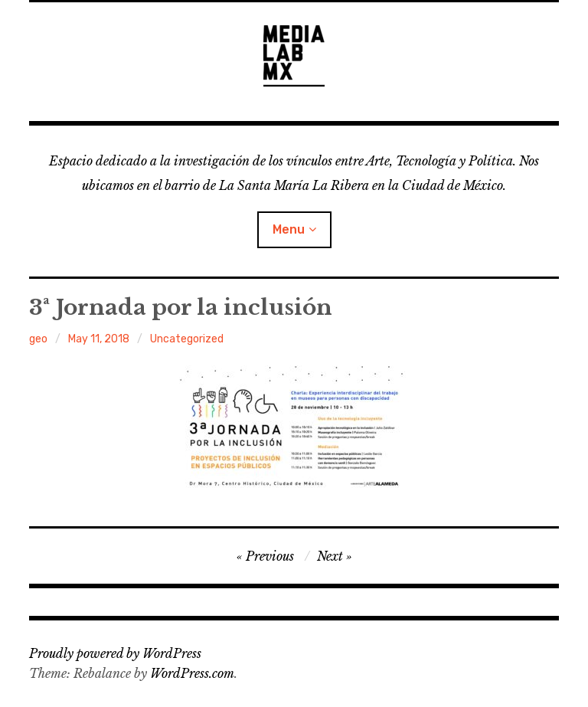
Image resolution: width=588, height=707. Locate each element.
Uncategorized (187, 339)
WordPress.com (192, 673)
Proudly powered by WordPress (115, 653)
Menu (289, 229)
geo (38, 339)
